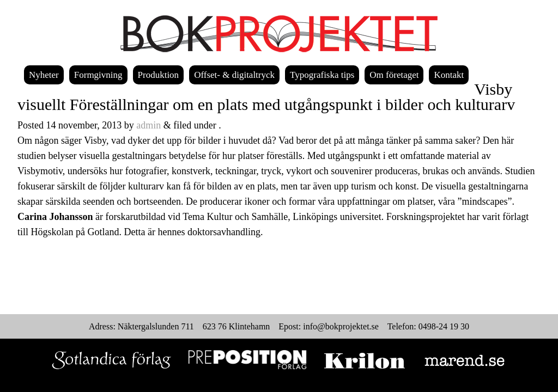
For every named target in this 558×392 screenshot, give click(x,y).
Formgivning (98, 75)
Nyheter (44, 75)
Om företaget (394, 75)
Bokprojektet (279, 34)
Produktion (159, 75)
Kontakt (449, 75)
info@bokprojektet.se (341, 326)
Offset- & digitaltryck (234, 75)
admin (148, 125)
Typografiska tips (322, 75)
